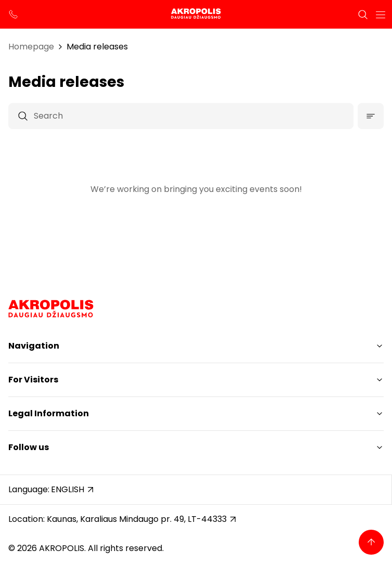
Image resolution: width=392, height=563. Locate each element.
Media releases (97, 47)
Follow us (29, 447)
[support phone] (14, 15)
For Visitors (33, 380)
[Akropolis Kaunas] (196, 14)
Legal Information (49, 413)
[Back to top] (371, 542)
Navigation (34, 346)
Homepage (31, 47)
